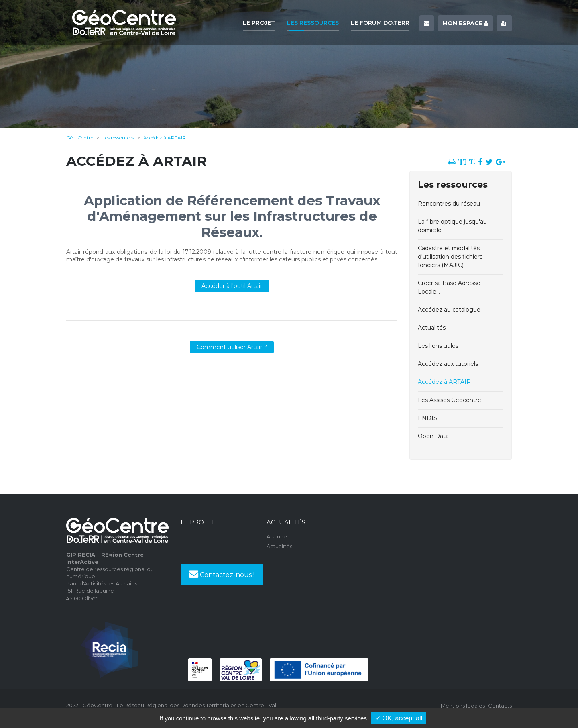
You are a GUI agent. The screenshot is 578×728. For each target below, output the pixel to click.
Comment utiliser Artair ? (232, 347)
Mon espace (465, 23)
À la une (277, 536)
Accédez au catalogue (449, 310)
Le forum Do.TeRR (380, 23)
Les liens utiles (438, 346)
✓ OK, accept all (399, 718)
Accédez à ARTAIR (165, 138)
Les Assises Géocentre (450, 400)
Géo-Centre (80, 138)
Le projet (259, 23)
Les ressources (313, 23)
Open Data (433, 436)
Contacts (500, 706)
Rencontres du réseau (449, 204)
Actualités (432, 328)
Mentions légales (463, 706)
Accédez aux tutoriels (448, 364)
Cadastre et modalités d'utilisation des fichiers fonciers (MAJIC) (450, 257)
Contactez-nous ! (222, 574)
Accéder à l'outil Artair (232, 286)
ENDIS (427, 418)
